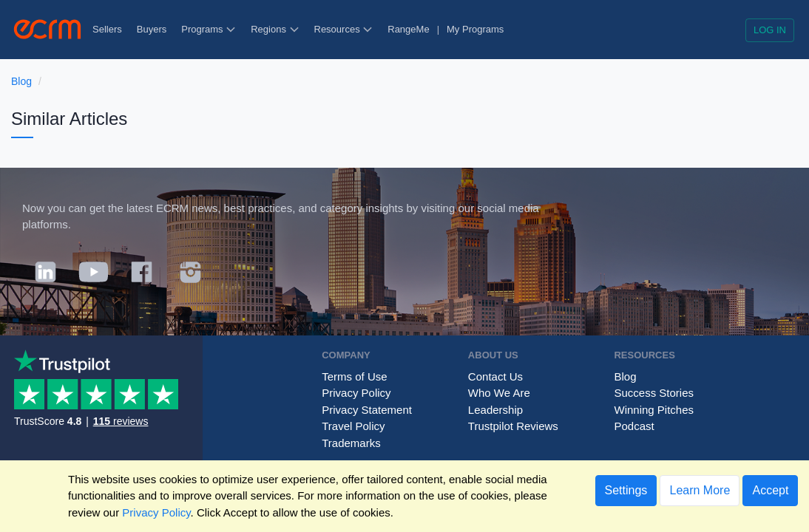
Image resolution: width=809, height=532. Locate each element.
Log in (770, 30)
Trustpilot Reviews (513, 426)
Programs (209, 29)
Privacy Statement (367, 410)
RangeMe (408, 29)
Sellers (107, 29)
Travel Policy (353, 426)
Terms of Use (354, 376)
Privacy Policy (356, 393)
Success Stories (654, 393)
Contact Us (495, 376)
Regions (275, 29)
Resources (344, 29)
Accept (770, 490)
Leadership (495, 410)
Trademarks (351, 443)
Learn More (700, 490)
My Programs (475, 29)
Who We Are (499, 393)
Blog (21, 81)
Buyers (152, 29)
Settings (626, 490)
